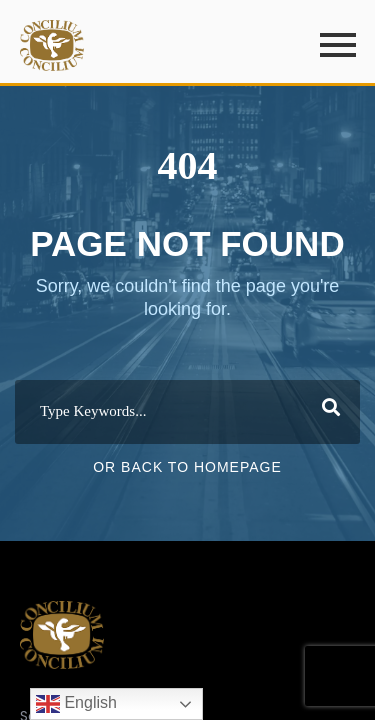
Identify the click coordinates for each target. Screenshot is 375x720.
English (76, 704)
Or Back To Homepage (187, 467)
